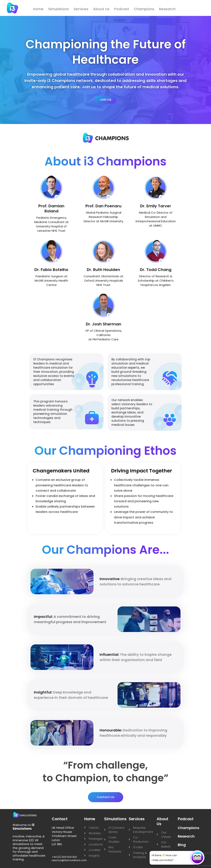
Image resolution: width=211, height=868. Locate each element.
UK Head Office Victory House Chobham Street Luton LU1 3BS (64, 836)
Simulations (59, 9)
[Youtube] (6, 109)
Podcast (122, 9)
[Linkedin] (6, 71)
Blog (182, 845)
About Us (101, 9)
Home (38, 9)
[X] (6, 84)
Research (167, 9)
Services (81, 9)
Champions (144, 9)
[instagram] (6, 96)
